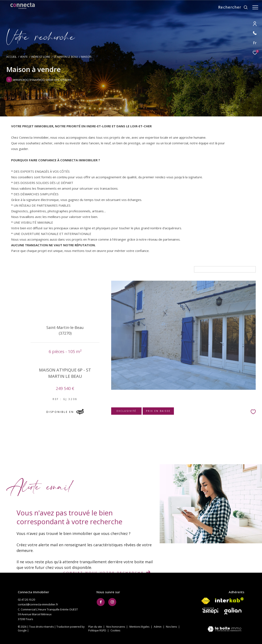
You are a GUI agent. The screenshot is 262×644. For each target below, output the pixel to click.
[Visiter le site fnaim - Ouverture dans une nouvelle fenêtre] (206, 601)
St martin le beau (66, 57)
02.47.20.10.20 (26, 600)
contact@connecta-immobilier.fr (38, 604)
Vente (24, 57)
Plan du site (95, 627)
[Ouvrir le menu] (255, 7)
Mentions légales (140, 627)
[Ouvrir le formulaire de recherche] (231, 7)
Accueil (11, 57)
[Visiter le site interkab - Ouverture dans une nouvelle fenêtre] (229, 600)
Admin (158, 627)
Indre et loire (41, 57)
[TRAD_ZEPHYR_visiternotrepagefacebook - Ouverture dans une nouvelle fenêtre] (101, 602)
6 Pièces (19, 269)
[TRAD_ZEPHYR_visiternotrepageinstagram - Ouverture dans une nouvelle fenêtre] (112, 602)
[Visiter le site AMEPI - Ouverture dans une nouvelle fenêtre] (210, 611)
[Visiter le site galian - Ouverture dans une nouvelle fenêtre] (233, 611)
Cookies (115, 631)
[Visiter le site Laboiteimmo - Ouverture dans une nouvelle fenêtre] (224, 629)
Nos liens (172, 627)
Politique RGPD (97, 630)
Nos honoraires (116, 627)
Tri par (187, 269)
